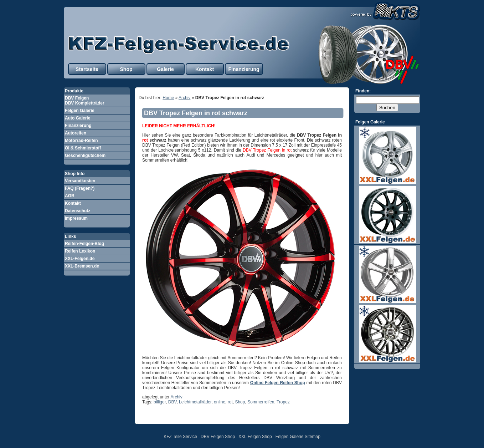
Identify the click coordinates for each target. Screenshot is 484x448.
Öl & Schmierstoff (83, 148)
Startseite (87, 69)
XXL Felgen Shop (255, 437)
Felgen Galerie (80, 111)
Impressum (76, 218)
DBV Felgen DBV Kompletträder (85, 101)
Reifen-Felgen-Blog (84, 244)
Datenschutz (78, 211)
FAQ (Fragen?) (80, 188)
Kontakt (205, 69)
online (220, 402)
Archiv (184, 98)
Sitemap (313, 437)
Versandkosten (80, 181)
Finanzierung (244, 69)
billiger (160, 402)
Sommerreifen (261, 402)
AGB (70, 196)
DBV (173, 402)
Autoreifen (76, 133)
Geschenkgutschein (85, 156)
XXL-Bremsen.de (82, 266)
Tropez (283, 402)
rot (230, 402)
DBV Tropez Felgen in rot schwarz (196, 113)
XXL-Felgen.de (80, 259)
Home (168, 98)
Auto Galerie (78, 118)
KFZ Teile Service (180, 437)
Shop (126, 69)
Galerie (165, 69)
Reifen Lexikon (80, 251)
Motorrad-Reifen (81, 141)
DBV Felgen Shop (218, 437)
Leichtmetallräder (195, 402)
